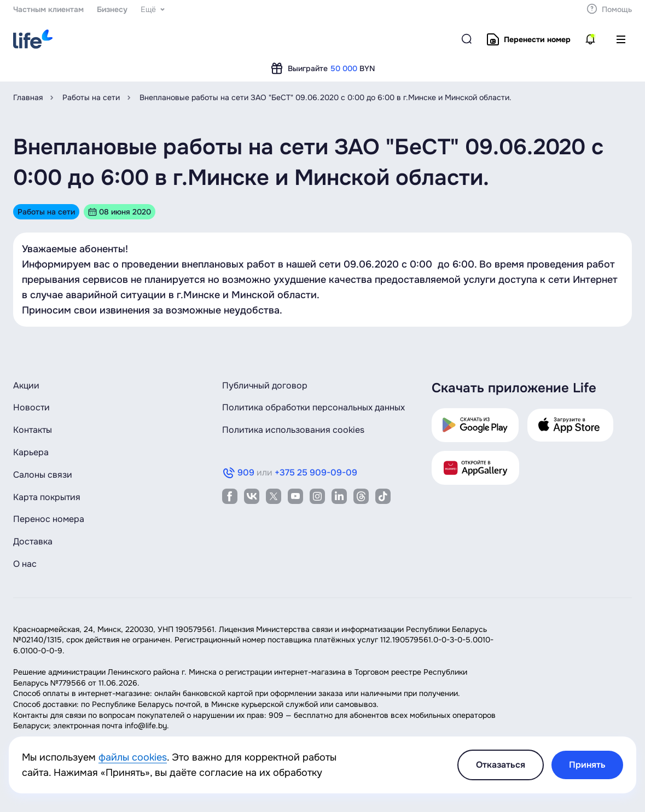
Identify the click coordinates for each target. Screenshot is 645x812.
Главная (28, 97)
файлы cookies (133, 757)
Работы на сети (91, 97)
